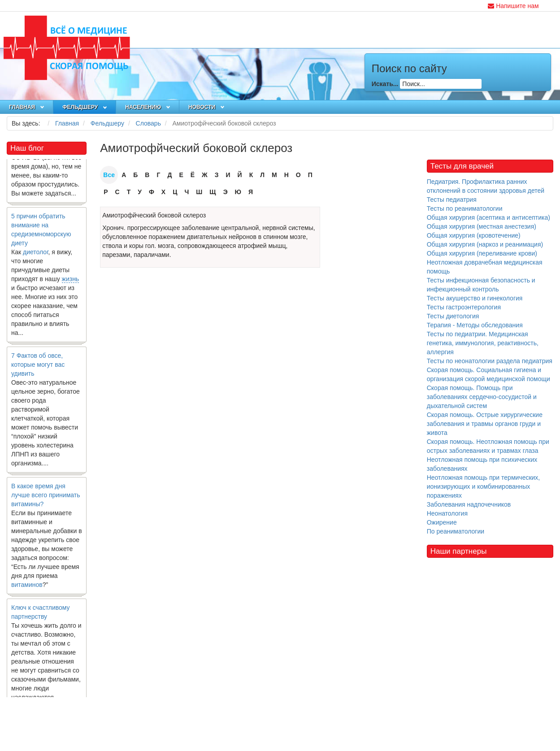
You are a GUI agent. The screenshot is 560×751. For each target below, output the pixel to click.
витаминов (27, 587)
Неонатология (447, 513)
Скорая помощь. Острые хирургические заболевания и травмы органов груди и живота (485, 424)
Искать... (385, 84)
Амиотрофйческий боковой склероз (154, 215)
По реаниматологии (456, 531)
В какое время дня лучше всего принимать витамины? (46, 497)
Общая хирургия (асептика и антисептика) (488, 217)
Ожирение (442, 522)
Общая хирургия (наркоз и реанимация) (485, 244)
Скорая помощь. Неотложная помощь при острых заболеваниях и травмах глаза (488, 446)
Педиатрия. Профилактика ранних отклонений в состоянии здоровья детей (486, 186)
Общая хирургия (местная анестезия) (482, 226)
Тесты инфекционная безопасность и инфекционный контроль (481, 285)
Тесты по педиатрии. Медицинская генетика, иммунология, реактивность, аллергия (483, 343)
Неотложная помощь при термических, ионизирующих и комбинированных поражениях (484, 486)
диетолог (36, 254)
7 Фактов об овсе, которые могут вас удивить (38, 367)
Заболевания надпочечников (469, 504)
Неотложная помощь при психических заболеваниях (482, 464)
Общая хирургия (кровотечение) (474, 235)
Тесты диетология (453, 316)
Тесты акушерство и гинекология (475, 298)
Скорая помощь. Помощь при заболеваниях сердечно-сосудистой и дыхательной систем (482, 397)
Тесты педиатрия (452, 200)
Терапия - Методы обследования (475, 325)
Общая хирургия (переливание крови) (482, 253)
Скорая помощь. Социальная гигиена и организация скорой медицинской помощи (488, 374)
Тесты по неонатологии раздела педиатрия (490, 361)
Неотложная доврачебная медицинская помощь (485, 267)
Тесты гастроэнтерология (464, 307)
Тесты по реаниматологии (465, 208)
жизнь (71, 281)
